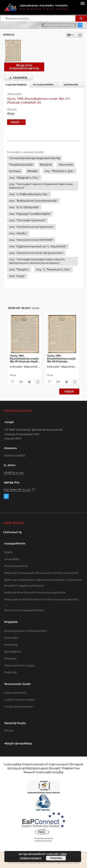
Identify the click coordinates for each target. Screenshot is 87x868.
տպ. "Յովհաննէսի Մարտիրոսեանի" (33, 201)
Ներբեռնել (17, 78)
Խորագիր (11, 658)
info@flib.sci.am (14, 473)
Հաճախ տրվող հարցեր (20, 700)
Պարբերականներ (21, 165)
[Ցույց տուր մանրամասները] (37, 382)
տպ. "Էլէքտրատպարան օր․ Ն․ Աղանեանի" (38, 246)
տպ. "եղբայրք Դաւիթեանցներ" (30, 214)
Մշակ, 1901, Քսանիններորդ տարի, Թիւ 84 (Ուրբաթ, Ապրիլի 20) (62, 358)
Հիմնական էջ (12, 532)
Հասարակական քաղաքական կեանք (35, 158)
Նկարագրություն (15, 693)
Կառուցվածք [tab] (71, 85)
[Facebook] (6, 496)
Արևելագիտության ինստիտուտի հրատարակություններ (41, 599)
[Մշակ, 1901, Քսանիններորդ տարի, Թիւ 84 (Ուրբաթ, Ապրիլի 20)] (62, 334)
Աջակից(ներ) (13, 651)
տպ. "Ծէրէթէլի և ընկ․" (60, 171)
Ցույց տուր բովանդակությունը (24, 67)
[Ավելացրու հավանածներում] (80, 35)
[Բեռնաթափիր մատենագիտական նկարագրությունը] (21, 382)
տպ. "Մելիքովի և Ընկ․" (24, 178)
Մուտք (9, 730)
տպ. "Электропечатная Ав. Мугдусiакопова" (36, 253)
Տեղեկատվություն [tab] (43, 85)
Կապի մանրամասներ (19, 706)
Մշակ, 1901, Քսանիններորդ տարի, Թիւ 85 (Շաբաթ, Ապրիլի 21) (25, 358)
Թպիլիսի (46, 165)
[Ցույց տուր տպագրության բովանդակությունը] (29, 382)
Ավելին (69, 391)
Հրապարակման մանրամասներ (25, 631)
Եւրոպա (15, 171)
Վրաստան (66, 165)
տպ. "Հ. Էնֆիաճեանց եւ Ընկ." (29, 194)
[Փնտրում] (81, 18)
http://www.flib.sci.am (17, 490)
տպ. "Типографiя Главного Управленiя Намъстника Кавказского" (41, 186)
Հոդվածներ (12, 559)
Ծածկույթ (10, 672)
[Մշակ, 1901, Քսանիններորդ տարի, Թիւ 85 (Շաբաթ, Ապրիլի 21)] (25, 334)
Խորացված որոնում (59, 25)
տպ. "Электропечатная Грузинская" (32, 227)
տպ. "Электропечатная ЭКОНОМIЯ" (31, 240)
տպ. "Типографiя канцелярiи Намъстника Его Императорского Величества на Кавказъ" (37, 261)
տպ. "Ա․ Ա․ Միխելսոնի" (24, 207)
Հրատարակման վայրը (19, 665)
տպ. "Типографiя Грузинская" (28, 220)
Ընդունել (56, 858)
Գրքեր (8, 552)
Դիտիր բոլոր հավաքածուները (24, 610)
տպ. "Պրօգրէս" (19, 269)
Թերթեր (33, 171)
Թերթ (11, 114)
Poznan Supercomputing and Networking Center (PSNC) (44, 862)
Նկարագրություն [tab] (16, 85)
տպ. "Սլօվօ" (17, 276)
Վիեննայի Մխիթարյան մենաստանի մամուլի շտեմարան (41, 573)
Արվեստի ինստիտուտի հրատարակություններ (35, 592)
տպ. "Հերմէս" (18, 233)
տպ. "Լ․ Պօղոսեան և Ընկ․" (54, 269)
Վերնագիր (11, 638)
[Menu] (82, 3)
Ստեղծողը (11, 645)
